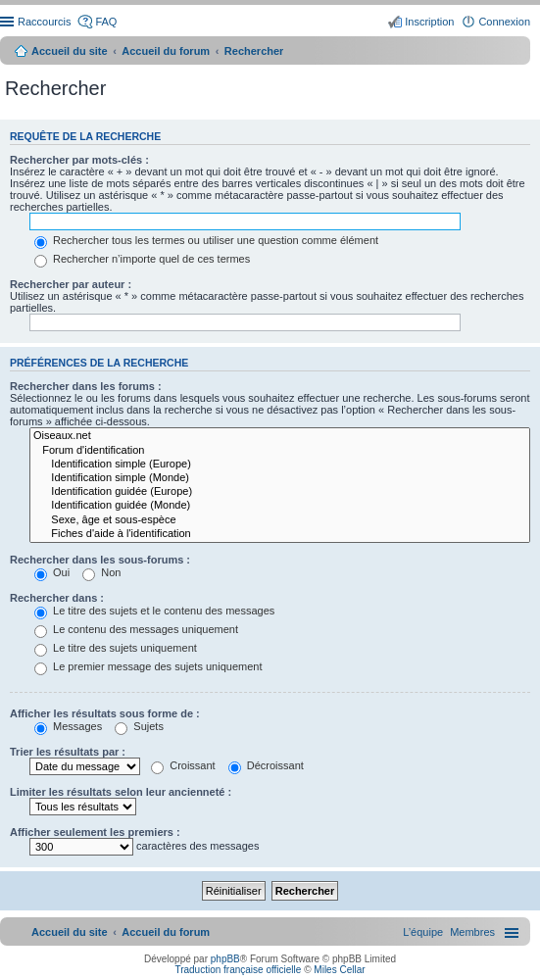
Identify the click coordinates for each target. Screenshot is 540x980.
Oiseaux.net (280, 436)
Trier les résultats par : (68, 752)
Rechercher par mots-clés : (79, 160)
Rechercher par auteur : (71, 284)
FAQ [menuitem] (106, 22)
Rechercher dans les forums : (86, 386)
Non (101, 572)
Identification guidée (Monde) (280, 506)
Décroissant (266, 765)
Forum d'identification (280, 451)
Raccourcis (44, 22)
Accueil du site (70, 51)
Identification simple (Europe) (280, 465)
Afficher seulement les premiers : (95, 832)
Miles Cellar (339, 970)
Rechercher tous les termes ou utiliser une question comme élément (206, 240)
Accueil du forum (166, 51)
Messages (68, 726)
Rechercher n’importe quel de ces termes (142, 259)
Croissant (183, 765)
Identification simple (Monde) (280, 478)
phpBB (225, 959)
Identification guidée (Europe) (280, 492)
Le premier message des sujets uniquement (148, 666)
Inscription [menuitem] (429, 22)
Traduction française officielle (238, 970)
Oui (52, 572)
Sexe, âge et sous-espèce (280, 520)
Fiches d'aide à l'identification (280, 534)
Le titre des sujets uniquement (116, 648)
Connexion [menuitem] (504, 22)
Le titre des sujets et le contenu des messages (154, 611)
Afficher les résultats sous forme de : (105, 713)
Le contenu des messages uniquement (136, 629)
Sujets (139, 726)
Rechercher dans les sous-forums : (100, 560)
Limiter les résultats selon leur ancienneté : (121, 792)
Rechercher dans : (57, 598)
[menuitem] (472, 932)
